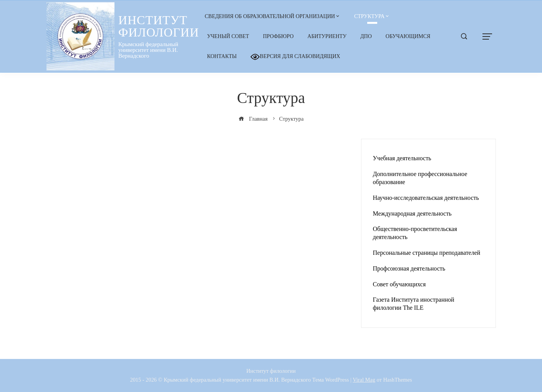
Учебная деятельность (402, 158)
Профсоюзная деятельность (409, 268)
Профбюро (278, 36)
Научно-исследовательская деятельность (426, 198)
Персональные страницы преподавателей (427, 253)
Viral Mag (364, 380)
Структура (369, 16)
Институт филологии (159, 26)
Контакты (222, 56)
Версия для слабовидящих (295, 57)
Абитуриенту (327, 36)
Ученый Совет (228, 36)
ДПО (366, 36)
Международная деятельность (412, 213)
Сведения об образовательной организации (270, 16)
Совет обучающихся (399, 284)
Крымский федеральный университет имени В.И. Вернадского (148, 50)
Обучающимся (408, 36)
